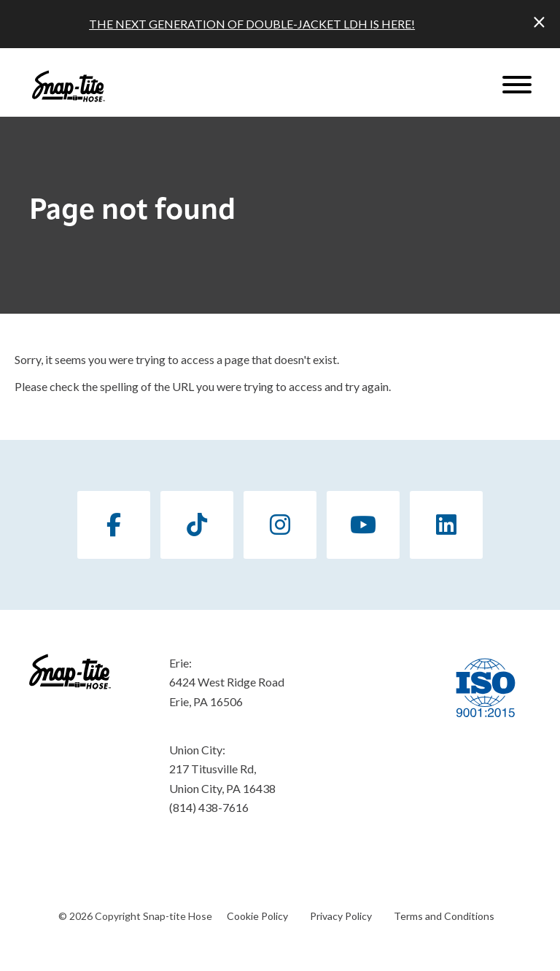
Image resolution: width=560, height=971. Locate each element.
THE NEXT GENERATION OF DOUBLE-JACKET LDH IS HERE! (252, 24)
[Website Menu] (517, 86)
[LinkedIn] (446, 525)
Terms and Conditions (444, 916)
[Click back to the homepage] (69, 86)
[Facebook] (114, 525)
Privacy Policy (341, 916)
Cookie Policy (257, 916)
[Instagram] (280, 525)
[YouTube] (363, 525)
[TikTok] (197, 525)
